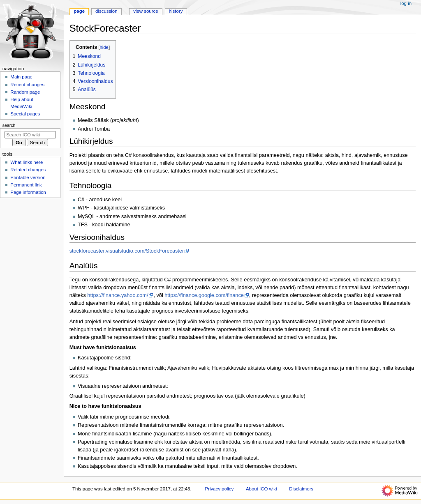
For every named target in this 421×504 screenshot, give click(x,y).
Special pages (25, 114)
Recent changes (27, 85)
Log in (406, 3)
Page (79, 11)
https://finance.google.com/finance (204, 295)
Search (9, 125)
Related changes (28, 170)
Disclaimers (301, 489)
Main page (21, 77)
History (176, 11)
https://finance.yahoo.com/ (118, 295)
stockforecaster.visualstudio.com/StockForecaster (127, 251)
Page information (28, 192)
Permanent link (26, 185)
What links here (27, 162)
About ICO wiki (261, 489)
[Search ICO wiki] (30, 135)
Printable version (28, 177)
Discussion (106, 11)
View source (146, 11)
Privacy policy (219, 489)
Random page (25, 92)
